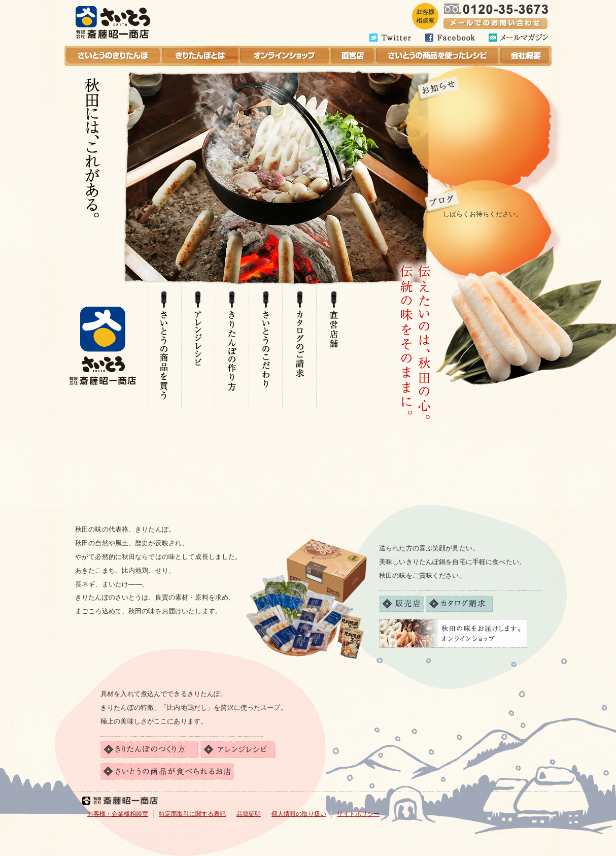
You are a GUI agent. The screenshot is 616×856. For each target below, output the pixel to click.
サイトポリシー (358, 814)
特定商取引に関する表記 (192, 814)
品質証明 (249, 814)
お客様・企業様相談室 (118, 814)
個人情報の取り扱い (299, 814)
